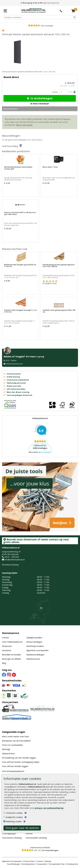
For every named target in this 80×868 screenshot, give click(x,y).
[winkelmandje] (73, 11)
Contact (6, 638)
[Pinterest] (14, 674)
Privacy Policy (29, 861)
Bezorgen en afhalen (12, 659)
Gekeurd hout (8, 753)
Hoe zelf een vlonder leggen (15, 766)
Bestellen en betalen (12, 655)
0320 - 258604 (11, 361)
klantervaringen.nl (46, 452)
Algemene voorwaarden (37, 650)
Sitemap (48, 861)
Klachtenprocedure (35, 646)
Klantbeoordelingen (35, 655)
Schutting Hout (72, 864)
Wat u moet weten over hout (15, 736)
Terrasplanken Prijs (57, 864)
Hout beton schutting (12, 838)
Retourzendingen (34, 642)
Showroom (7, 646)
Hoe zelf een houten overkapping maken (21, 762)
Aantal (55, 92)
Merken (29, 833)
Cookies (40, 861)
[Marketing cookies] (4, 821)
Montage (6, 749)
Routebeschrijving (10, 565)
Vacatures (7, 650)
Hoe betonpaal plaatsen (13, 771)
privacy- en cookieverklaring (49, 808)
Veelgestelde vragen (14, 732)
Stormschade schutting (36, 838)
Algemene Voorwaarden (12, 861)
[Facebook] (4, 674)
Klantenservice (11, 633)
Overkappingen (9, 833)
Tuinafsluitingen (13, 864)
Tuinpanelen (42, 864)
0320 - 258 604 (12, 557)
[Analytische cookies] (4, 817)
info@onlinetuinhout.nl (14, 364)
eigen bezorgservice (40, 3)
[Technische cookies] (4, 813)
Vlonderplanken (28, 864)
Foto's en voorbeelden (12, 745)
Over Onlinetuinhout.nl (12, 642)
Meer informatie (24, 125)
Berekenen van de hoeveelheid (16, 741)
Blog (4, 663)
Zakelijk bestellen (34, 638)
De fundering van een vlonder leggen (19, 758)
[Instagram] (9, 674)
